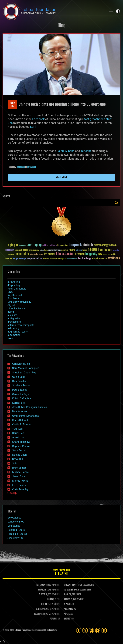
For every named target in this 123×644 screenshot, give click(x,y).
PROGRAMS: (68, 609)
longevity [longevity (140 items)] (91, 254)
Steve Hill (17, 459)
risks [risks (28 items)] (51, 259)
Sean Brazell (19, 450)
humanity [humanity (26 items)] (116, 250)
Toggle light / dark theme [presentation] (118, 11)
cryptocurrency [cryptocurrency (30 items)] (34, 250)
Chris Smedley (20, 489)
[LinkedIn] (91, 630)
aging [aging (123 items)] (12, 245)
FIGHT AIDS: (45, 604)
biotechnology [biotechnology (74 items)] (101, 245)
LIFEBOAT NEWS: (70, 585)
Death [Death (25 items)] (46, 250)
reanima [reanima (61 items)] (9, 259)
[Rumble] (104, 630)
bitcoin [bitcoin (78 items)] (113, 245)
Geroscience (14, 518)
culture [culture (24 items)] (42, 250)
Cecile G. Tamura (22, 424)
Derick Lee (21, 167)
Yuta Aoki (18, 429)
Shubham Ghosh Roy (24, 373)
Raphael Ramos (21, 446)
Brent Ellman (19, 468)
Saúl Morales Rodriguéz (26, 368)
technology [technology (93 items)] (85, 259)
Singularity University (19, 302)
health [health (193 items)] (92, 250)
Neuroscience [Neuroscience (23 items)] (107, 255)
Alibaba (70, 151)
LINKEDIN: (42, 590)
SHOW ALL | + (12, 494)
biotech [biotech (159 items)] (88, 245)
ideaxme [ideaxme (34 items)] (11, 255)
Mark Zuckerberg (17, 309)
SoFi (33, 127)
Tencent (86, 151)
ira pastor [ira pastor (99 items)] (50, 254)
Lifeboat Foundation (23, 630)
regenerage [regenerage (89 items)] (20, 259)
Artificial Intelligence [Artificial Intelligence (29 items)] (50, 246)
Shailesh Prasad (21, 385)
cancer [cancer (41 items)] (26, 250)
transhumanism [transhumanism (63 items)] (100, 259)
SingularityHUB (16, 538)
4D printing (14, 285)
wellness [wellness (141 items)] (114, 258)
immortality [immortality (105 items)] (22, 254)
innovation (32, 167)
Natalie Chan (19, 455)
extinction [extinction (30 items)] (65, 250)
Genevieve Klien (21, 364)
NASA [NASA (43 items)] (100, 254)
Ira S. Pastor (19, 485)
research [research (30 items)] (46, 259)
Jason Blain (19, 476)
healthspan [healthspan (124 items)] (105, 250)
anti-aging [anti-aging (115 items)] (35, 245)
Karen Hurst (19, 403)
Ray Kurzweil (15, 295)
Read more (61, 177)
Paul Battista (19, 390)
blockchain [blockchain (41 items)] (10, 250)
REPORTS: (68, 604)
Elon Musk (13, 299)
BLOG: (66, 595)
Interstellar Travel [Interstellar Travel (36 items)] (36, 255)
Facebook (38, 119)
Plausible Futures (17, 534)
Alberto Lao (19, 437)
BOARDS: (67, 600)
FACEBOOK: (41, 585)
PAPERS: (67, 614)
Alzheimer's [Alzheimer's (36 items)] (23, 246)
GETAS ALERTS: (70, 590)
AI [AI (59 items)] (17, 245)
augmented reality (18, 332)
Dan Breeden (19, 381)
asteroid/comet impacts (21, 325)
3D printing (14, 282)
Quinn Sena (19, 377)
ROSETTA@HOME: (41, 614)
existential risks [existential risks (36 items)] (54, 250)
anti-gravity (14, 318)
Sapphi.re (53, 630)
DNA (10, 292)
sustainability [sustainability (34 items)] (72, 259)
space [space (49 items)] (64, 259)
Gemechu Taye (21, 394)
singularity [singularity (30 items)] (57, 259)
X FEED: (42, 595)
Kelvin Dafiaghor (22, 399)
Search (116, 203)
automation (14, 335)
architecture (14, 322)
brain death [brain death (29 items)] (18, 250)
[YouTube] (98, 630)
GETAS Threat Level (61, 573)
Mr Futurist (14, 526)
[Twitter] (85, 630)
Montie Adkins (20, 481)
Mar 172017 (12, 105)
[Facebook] (79, 630)
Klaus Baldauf (20, 420)
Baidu (60, 151)
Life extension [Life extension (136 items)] (65, 254)
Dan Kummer (20, 411)
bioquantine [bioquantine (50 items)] (63, 245)
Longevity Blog (16, 522)
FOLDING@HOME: (42, 609)
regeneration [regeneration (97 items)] (35, 259)
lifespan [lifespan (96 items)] (80, 254)
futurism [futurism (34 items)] (79, 250)
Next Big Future (16, 530)
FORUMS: (54, 619)
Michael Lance (20, 472)
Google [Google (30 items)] (85, 250)
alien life (12, 315)
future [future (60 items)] (72, 250)
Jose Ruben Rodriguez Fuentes (30, 407)
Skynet (11, 305)
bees (10, 338)
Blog (61, 26)
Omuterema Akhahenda (26, 416)
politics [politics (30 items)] (114, 255)
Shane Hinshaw (21, 442)
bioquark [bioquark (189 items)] (75, 245)
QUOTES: (67, 619)
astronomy (14, 328)
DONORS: (51, 600)
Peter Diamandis (17, 289)
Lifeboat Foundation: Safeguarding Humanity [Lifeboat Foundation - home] (54, 11)
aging (11, 312)
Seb (14, 463)
